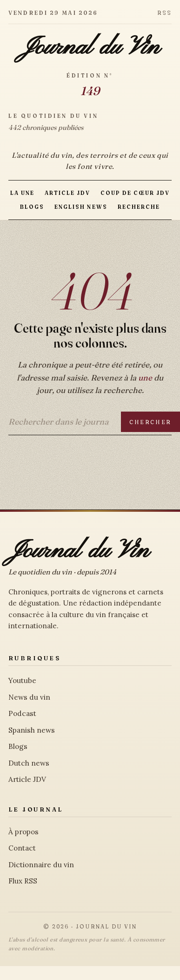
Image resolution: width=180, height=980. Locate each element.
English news (81, 207)
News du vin (29, 697)
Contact (22, 848)
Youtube (22, 680)
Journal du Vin (90, 48)
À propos (23, 832)
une (145, 377)
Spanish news (32, 730)
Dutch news (29, 763)
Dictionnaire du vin (41, 865)
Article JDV (67, 193)
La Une (22, 193)
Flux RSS (23, 881)
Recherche (139, 207)
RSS (164, 13)
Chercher (150, 422)
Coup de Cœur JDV (135, 193)
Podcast (22, 713)
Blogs (32, 207)
